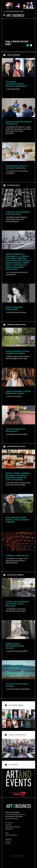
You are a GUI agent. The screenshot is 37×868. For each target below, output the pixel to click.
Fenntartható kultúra (16, 446)
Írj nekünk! (8, 825)
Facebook (8, 839)
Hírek (7, 833)
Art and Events (13, 765)
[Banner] (19, 4)
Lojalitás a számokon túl (17, 555)
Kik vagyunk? (9, 823)
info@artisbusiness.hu (12, 819)
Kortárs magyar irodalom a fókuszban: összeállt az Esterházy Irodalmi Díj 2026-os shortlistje (18, 476)
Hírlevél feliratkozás (11, 835)
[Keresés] (4, 12)
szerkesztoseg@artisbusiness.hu (15, 814)
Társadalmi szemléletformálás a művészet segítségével (16, 84)
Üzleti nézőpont (14, 55)
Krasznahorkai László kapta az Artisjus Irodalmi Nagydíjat (18, 520)
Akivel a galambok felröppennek (14, 308)
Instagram (8, 841)
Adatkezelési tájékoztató (13, 827)
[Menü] (4, 16)
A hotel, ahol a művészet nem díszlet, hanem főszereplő (17, 604)
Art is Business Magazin (16, 705)
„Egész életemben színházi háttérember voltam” (18, 392)
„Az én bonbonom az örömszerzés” (15, 430)
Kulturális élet (14, 185)
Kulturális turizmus (15, 575)
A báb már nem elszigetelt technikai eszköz (18, 213)
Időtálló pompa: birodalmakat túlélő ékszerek (15, 646)
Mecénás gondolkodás (16, 325)
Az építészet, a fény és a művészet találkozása (17, 167)
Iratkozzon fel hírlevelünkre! (17, 735)
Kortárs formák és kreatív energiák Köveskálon (18, 352)
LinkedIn (8, 843)
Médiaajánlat (9, 829)
